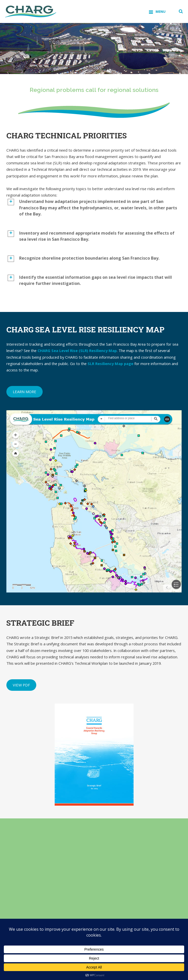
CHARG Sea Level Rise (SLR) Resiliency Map (77, 350)
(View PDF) (91, 884)
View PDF (21, 685)
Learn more (25, 392)
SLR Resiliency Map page (110, 364)
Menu (161, 11)
